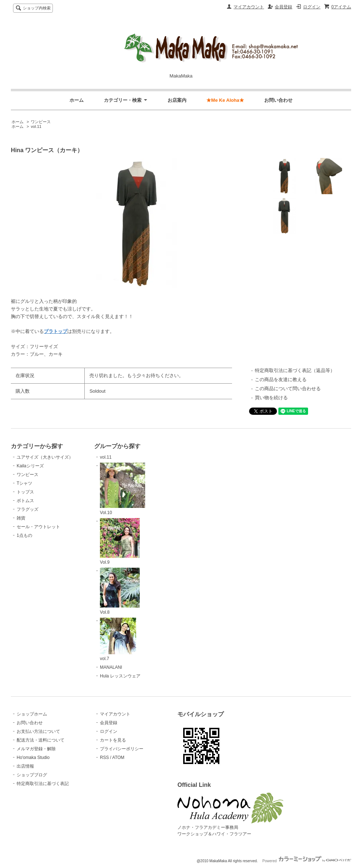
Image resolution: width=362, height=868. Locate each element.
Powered (307, 861)
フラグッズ (28, 509)
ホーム (77, 100)
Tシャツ (24, 483)
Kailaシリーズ (30, 466)
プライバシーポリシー (122, 749)
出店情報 (25, 766)
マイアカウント (249, 7)
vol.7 (118, 640)
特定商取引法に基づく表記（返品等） (295, 370)
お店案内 (177, 100)
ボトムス (25, 501)
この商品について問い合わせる (288, 389)
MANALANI (111, 667)
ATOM (118, 758)
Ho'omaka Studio (33, 758)
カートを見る (113, 740)
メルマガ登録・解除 (36, 749)
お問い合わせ (278, 100)
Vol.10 (123, 489)
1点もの (24, 535)
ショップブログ (32, 775)
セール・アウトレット (38, 527)
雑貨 (21, 518)
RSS (104, 758)
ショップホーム (32, 714)
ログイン (312, 7)
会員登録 (283, 7)
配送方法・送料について (41, 740)
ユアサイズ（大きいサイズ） (45, 457)
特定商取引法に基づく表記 (43, 784)
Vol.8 (120, 591)
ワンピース (41, 122)
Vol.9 (120, 542)
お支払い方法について (38, 731)
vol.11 (36, 126)
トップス (25, 492)
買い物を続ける (271, 398)
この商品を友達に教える (281, 379)
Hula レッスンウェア (120, 676)
